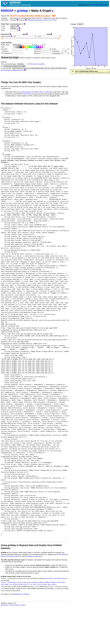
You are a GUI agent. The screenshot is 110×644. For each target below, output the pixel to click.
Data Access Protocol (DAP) (11, 556)
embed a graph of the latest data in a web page (36, 92)
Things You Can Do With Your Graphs (21, 82)
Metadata (31, 20)
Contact (23, 605)
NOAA (92, 5)
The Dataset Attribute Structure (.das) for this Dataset (29, 104)
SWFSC (102, 5)
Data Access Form (50, 20)
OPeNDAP (64, 554)
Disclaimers (5, 605)
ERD (106, 5)
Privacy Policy (14, 605)
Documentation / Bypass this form (13, 70)
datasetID (48, 578)
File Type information (37, 64)
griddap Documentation (22, 594)
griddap (22, 11)
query (64, 578)
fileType (57, 578)
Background (39, 20)
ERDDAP (7, 11)
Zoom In (80, 24)
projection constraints (35, 556)
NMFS (97, 5)
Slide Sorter (28, 94)
